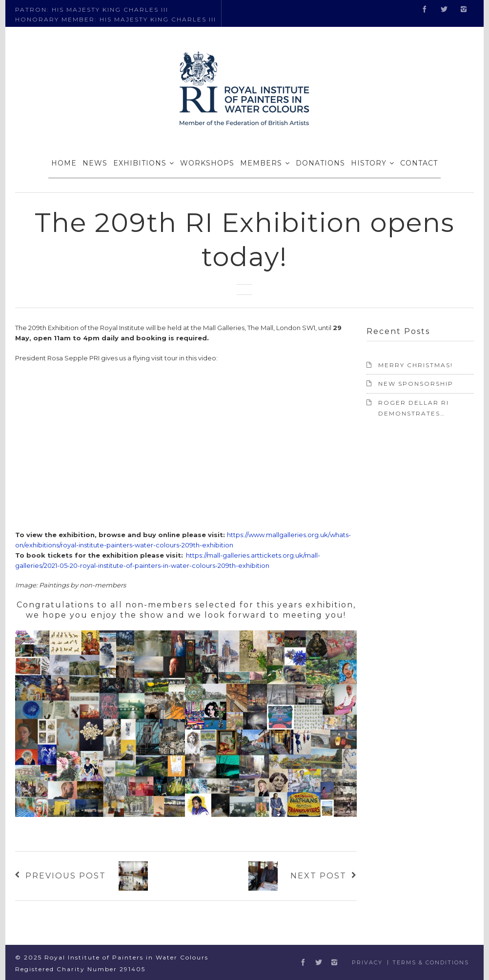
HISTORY (369, 163)
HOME (64, 163)
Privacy (367, 962)
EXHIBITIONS (140, 163)
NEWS (95, 163)
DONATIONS (320, 163)
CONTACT (419, 163)
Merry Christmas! (416, 365)
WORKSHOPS (207, 163)
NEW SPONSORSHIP (416, 384)
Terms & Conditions (431, 962)
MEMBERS (261, 163)
